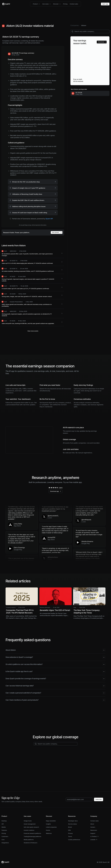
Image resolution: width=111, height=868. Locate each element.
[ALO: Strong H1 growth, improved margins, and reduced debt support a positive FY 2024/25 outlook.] (33, 279)
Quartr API (49, 219)
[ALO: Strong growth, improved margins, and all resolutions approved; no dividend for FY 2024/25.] (33, 314)
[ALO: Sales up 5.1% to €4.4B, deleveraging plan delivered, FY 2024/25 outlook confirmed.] (33, 262)
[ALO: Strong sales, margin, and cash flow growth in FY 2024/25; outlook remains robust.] (33, 295)
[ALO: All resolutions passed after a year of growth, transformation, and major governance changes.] (33, 253)
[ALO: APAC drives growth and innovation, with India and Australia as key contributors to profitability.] (33, 304)
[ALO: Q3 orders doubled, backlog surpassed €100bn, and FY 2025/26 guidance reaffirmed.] (33, 270)
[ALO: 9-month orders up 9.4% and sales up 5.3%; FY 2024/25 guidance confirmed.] (33, 287)
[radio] (49, 488)
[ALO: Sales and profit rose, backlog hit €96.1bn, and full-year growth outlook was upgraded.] (33, 322)
